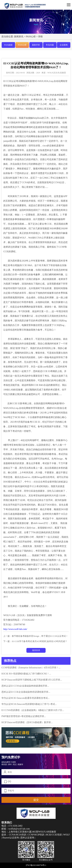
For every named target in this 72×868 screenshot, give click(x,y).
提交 (36, 800)
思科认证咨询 (27, 838)
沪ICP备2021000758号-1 (36, 865)
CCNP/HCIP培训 (36, 835)
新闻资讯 (19, 37)
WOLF (67, 835)
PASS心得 (31, 37)
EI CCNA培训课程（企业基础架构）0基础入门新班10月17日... (33, 710)
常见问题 (50, 45)
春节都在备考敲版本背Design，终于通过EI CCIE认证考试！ (40, 636)
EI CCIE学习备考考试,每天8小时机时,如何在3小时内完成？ (39, 641)
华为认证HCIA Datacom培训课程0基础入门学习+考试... (29, 704)
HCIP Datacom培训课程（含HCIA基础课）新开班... (27, 722)
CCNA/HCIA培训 (17, 835)
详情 (40, 37)
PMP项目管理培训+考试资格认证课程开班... (24, 716)
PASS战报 (8, 45)
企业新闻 (64, 45)
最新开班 (36, 45)
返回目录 (36, 650)
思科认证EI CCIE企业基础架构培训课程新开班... (26, 692)
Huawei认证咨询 (11, 838)
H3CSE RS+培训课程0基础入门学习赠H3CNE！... (26, 674)
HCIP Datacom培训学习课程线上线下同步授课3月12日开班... (32, 680)
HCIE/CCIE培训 (54, 835)
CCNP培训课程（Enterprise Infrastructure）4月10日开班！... (31, 668)
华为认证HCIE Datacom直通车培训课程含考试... (26, 698)
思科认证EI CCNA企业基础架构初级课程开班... (25, 686)
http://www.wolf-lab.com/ (15, 629)
